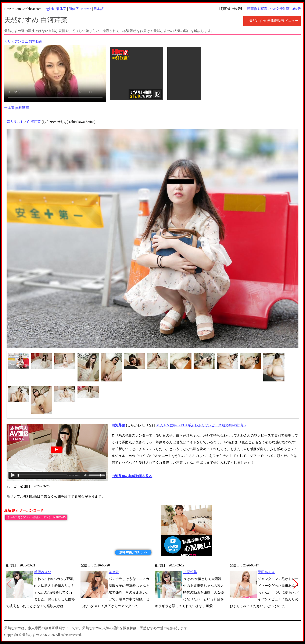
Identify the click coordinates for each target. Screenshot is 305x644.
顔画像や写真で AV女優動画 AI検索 (274, 9)
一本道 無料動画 (17, 108)
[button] (296, 584)
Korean (86, 9)
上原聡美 (190, 572)
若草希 (114, 572)
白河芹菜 (34, 122)
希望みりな (43, 572)
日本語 (99, 9)
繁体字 (61, 9)
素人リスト (15, 122)
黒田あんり (266, 572)
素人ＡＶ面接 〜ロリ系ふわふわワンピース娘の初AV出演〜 (201, 425)
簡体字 (74, 9)
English (49, 9)
